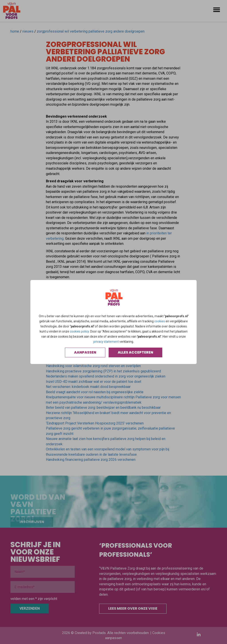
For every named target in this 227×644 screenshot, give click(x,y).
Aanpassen (85, 352)
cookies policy (79, 331)
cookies (160, 321)
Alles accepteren (135, 352)
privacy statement (106, 342)
